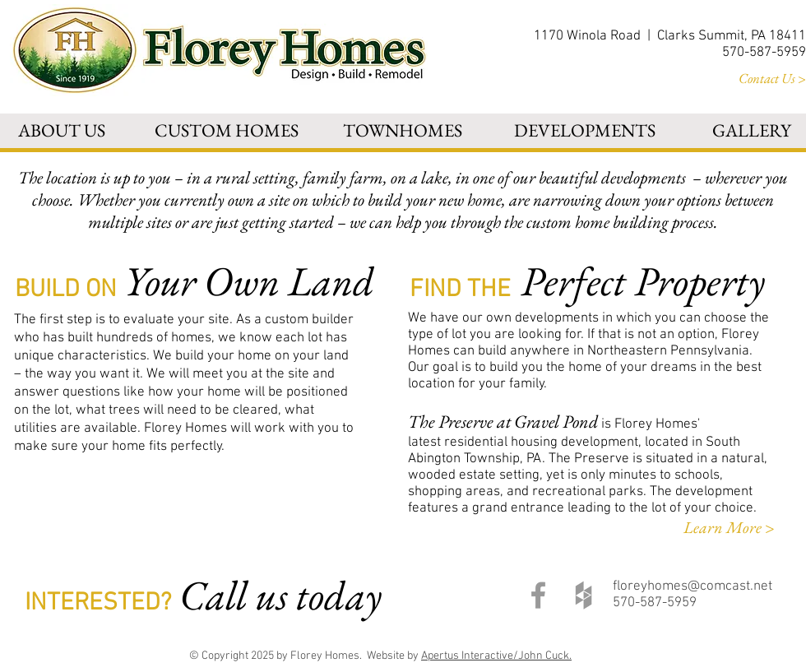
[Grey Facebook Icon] (538, 595)
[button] (62, 130)
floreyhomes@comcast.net (693, 586)
